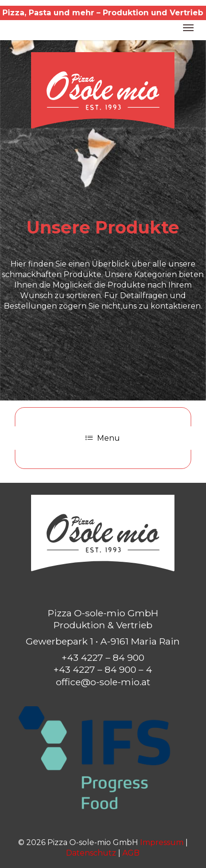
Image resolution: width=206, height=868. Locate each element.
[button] (188, 27)
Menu (103, 438)
